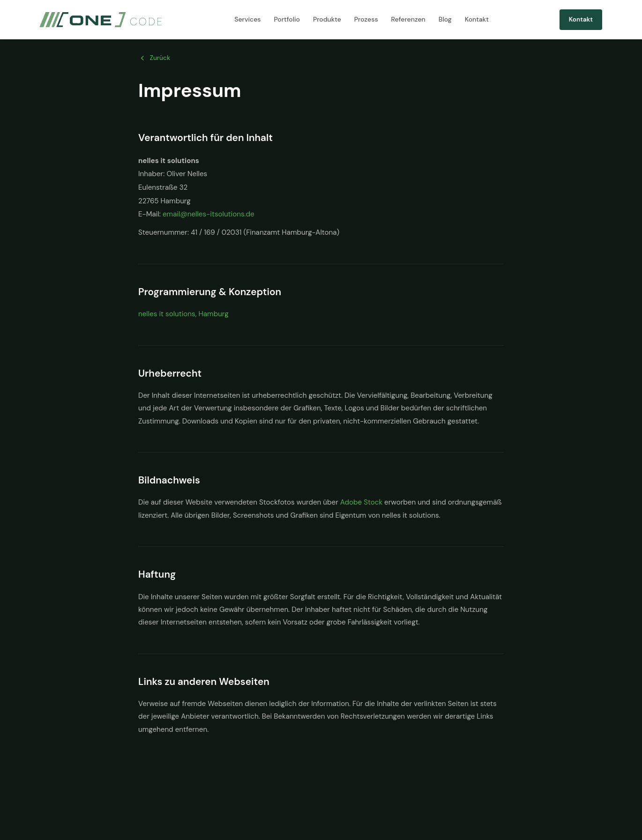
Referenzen (408, 19)
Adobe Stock (361, 502)
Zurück (154, 58)
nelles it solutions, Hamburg (183, 314)
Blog (445, 19)
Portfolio (287, 19)
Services (247, 19)
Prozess (366, 19)
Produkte (327, 19)
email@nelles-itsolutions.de (209, 214)
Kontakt (477, 19)
